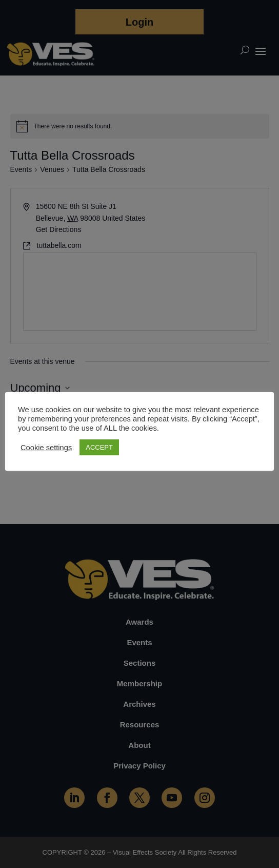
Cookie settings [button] (46, 448)
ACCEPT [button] (99, 447)
